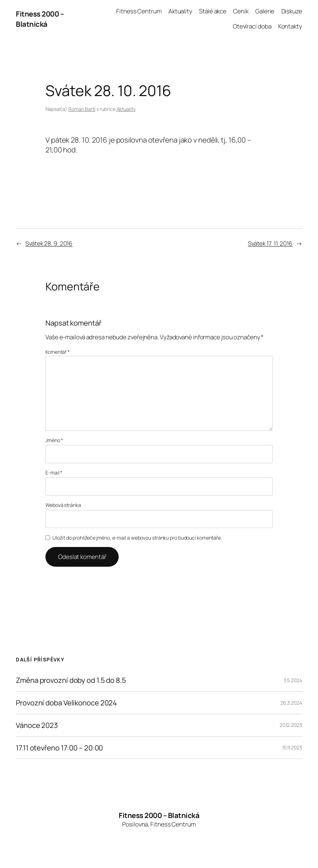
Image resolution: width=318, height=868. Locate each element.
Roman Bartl (82, 109)
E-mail (54, 473)
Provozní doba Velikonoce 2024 (66, 703)
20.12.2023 (291, 725)
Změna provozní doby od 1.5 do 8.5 (71, 680)
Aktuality (126, 109)
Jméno (54, 440)
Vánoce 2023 (37, 725)
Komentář (58, 352)
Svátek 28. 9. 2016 (49, 243)
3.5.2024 (293, 680)
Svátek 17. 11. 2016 (270, 243)
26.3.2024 (291, 703)
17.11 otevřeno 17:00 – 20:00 (59, 748)
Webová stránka (63, 505)
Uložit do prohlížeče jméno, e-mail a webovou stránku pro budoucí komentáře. (137, 538)
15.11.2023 (292, 747)
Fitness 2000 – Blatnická (40, 19)
